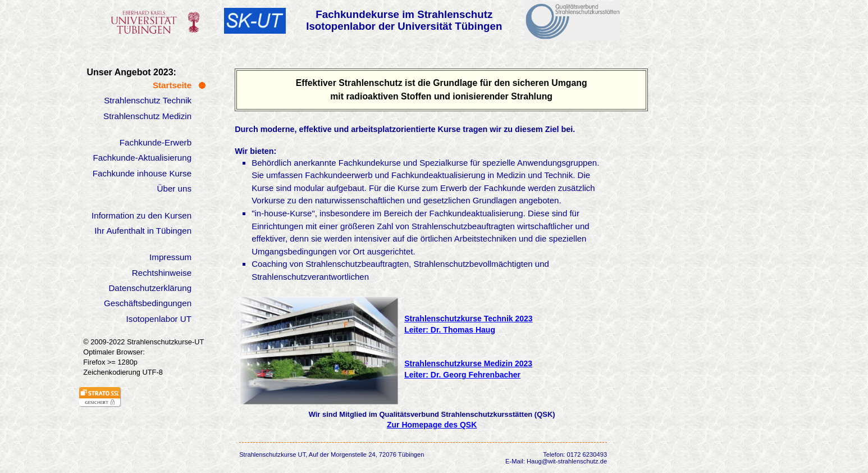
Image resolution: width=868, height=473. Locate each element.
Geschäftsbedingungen (148, 303)
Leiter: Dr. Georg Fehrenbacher (462, 375)
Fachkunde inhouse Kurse (142, 173)
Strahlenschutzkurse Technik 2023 (469, 319)
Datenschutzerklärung (150, 288)
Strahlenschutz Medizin (147, 116)
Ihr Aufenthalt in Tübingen (143, 231)
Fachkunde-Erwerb (156, 142)
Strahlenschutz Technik (148, 100)
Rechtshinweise (162, 273)
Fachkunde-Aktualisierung (143, 158)
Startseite (172, 85)
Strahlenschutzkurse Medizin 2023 (468, 363)
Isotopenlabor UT (159, 319)
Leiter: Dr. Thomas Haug (450, 330)
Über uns (174, 188)
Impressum (170, 257)
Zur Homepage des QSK (432, 425)
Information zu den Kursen (141, 215)
